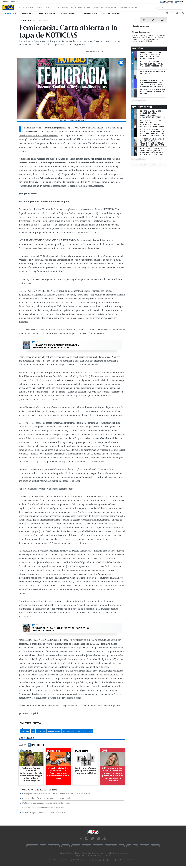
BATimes (155, 846)
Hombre (76, 846)
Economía (43, 7)
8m (33, 731)
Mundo (54, 7)
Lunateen (144, 846)
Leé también (39, 342)
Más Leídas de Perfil (143, 107)
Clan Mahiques (90, 13)
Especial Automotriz (125, 7)
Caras (43, 846)
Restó (102, 7)
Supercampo (111, 846)
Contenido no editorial (149, 7)
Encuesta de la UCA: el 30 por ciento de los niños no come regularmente (60, 629)
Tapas (110, 7)
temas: (23, 728)
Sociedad (32, 7)
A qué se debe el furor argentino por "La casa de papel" (46, 798)
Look (122, 846)
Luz (129, 846)
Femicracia (41, 731)
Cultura (63, 7)
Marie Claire (54, 846)
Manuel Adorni (69, 13)
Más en (32, 745)
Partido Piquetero (85, 731)
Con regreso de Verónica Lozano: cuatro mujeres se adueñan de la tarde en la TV (58, 793)
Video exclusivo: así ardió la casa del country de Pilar (45, 808)
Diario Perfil (32, 846)
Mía (135, 846)
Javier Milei (28, 13)
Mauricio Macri (47, 13)
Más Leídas (138, 49)
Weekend (86, 846)
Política (22, 7)
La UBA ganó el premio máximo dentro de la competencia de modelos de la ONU (55, 346)
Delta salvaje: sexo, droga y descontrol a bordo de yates (46, 803)
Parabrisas (98, 846)
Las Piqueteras (69, 731)
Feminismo (25, 731)
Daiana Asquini (54, 731)
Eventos (93, 7)
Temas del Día (10, 13)
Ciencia (73, 7)
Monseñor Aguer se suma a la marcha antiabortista (45, 812)
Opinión (83, 7)
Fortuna (66, 846)
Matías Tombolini (112, 13)
